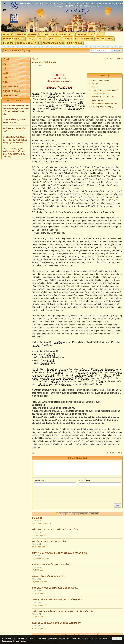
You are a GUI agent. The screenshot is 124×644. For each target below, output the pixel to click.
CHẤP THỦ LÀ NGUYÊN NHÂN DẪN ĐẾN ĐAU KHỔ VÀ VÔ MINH (60, 553)
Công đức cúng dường (100, 80)
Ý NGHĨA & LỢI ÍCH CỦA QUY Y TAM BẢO (50, 565)
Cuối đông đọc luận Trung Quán (104, 107)
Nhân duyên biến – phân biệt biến (104, 103)
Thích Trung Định (39, 547)
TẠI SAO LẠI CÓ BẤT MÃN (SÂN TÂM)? (49, 576)
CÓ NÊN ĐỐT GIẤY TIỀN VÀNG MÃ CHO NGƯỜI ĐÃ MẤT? (57, 600)
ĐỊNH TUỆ (105, 76)
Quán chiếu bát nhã (99, 100)
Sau (118, 59)
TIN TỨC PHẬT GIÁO (16, 101)
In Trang (33, 453)
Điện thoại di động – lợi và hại (103, 97)
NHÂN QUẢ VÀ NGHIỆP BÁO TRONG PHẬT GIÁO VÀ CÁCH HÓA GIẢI (62, 611)
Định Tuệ (95, 87)
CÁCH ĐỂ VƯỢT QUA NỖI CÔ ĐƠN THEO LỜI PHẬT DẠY (57, 623)
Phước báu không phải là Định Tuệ (105, 90)
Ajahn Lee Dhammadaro (41, 524)
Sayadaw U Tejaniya (40, 582)
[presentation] (55, 495)
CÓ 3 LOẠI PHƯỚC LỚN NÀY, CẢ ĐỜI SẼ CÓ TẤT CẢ (55, 588)
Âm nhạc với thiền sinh (100, 94)
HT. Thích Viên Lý (39, 570)
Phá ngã (95, 84)
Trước (112, 59)
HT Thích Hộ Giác (39, 535)
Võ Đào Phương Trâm (40, 559)
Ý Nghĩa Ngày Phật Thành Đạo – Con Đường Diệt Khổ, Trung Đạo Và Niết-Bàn (15, 140)
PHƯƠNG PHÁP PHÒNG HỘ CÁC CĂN (49, 541)
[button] (67, 34)
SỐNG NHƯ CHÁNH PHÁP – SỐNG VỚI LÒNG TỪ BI (55, 530)
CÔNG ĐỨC (37, 518)
